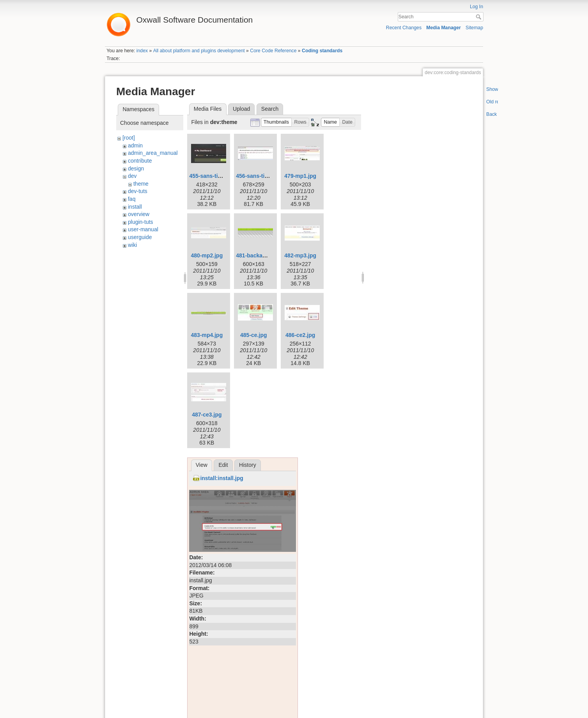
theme (141, 184)
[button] (276, 122)
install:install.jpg (221, 478)
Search (479, 17)
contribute (140, 161)
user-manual (143, 229)
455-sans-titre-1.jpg (214, 176)
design (136, 168)
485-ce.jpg (253, 335)
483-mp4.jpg (207, 335)
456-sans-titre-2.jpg (261, 176)
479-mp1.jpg (300, 176)
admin (135, 145)
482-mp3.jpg (300, 255)
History (248, 465)
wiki (132, 245)
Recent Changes (404, 28)
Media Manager (444, 28)
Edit (223, 465)
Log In (476, 7)
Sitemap (474, 28)
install (135, 207)
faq (132, 199)
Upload (241, 109)
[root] (129, 138)
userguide (140, 237)
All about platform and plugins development (199, 51)
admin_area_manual (153, 153)
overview (139, 214)
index (142, 51)
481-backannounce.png (266, 255)
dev (132, 176)
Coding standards (322, 51)
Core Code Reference (273, 51)
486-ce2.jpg (300, 335)
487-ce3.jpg (207, 415)
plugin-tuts (141, 222)
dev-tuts (138, 191)
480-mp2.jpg (207, 255)
